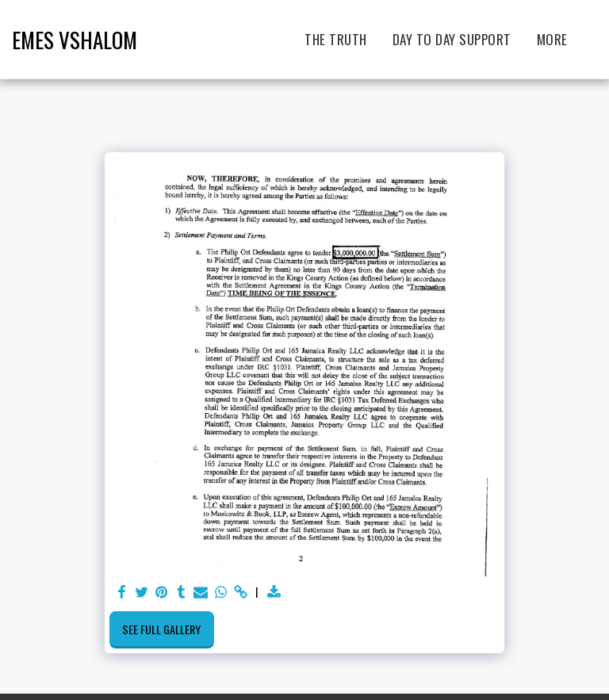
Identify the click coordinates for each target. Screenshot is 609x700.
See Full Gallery (161, 629)
